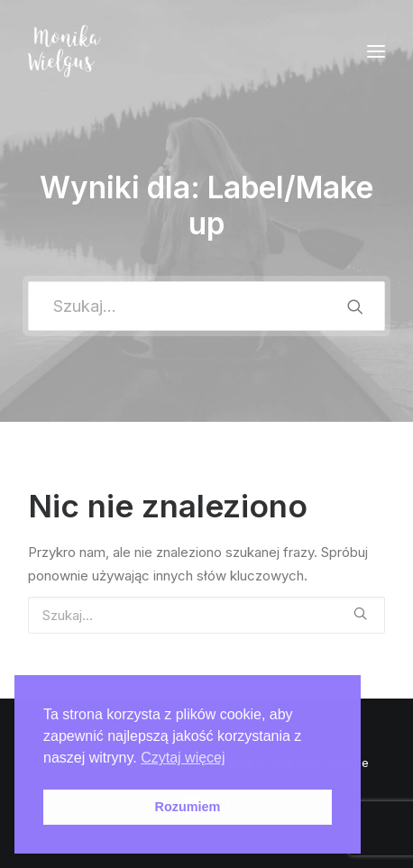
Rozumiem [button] (188, 807)
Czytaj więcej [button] (183, 758)
